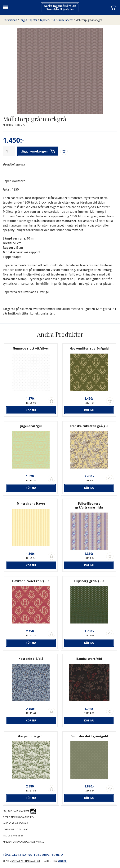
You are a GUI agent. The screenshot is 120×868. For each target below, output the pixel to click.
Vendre (62, 861)
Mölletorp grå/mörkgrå (89, 20)
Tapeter (44, 20)
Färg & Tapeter (28, 20)
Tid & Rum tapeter (62, 20)
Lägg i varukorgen (38, 151)
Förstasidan (10, 20)
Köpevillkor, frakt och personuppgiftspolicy (33, 855)
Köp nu (31, 410)
